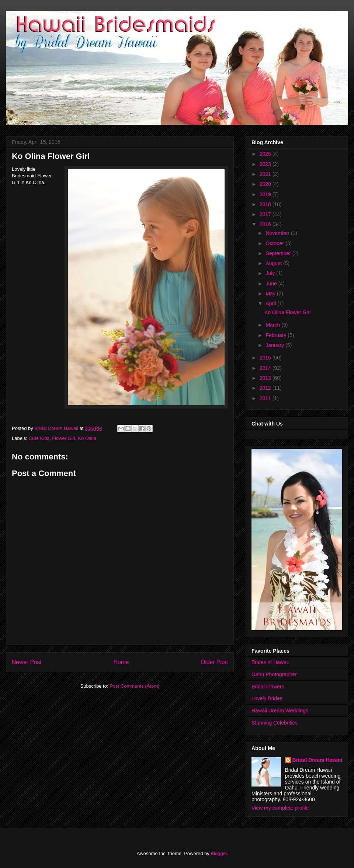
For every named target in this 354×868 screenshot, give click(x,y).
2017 (266, 214)
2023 (266, 164)
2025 (266, 154)
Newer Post (27, 662)
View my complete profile (280, 808)
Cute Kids (39, 438)
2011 (266, 398)
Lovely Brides (267, 698)
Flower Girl (64, 438)
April (271, 303)
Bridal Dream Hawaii (317, 760)
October (275, 243)
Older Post (214, 662)
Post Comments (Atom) (134, 686)
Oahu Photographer (274, 674)
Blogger (219, 853)
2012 (266, 388)
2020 (266, 184)
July (271, 273)
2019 (266, 194)
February (277, 335)
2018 (266, 204)
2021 (266, 174)
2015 (266, 358)
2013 (266, 378)
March (273, 325)
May (271, 294)
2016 (266, 224)
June (272, 284)
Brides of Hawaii (270, 662)
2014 (266, 368)
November (278, 233)
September (279, 253)
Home (121, 662)
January (275, 345)
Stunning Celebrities (275, 723)
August (274, 263)
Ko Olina (87, 438)
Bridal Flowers (268, 687)
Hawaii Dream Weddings (280, 711)
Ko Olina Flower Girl (287, 312)
